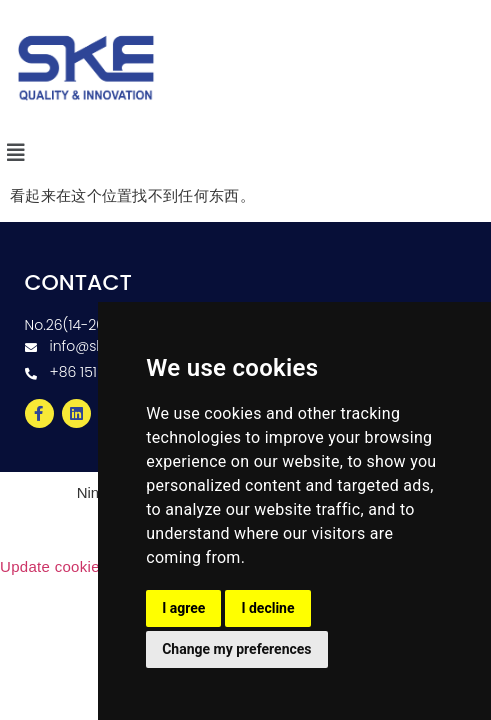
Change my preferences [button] (236, 649)
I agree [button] (183, 608)
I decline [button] (267, 608)
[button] (16, 153)
